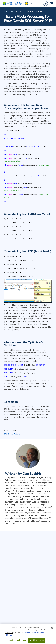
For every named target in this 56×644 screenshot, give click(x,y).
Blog (11, 11)
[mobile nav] (52, 4)
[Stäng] (52, 629)
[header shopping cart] (46, 4)
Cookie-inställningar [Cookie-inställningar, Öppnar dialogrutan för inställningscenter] (18, 641)
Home (5, 11)
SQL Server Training (12, 434)
